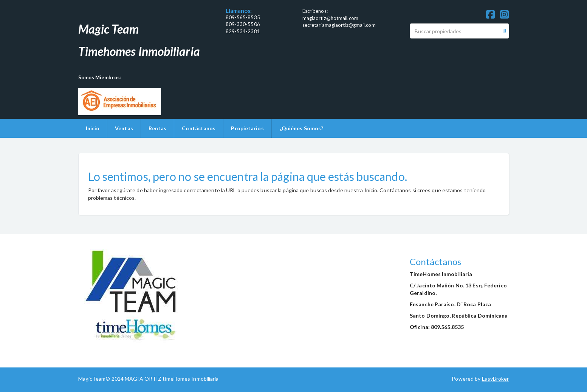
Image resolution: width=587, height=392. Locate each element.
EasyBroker (496, 379)
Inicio (93, 128)
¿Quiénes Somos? (301, 128)
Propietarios (247, 128)
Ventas (124, 128)
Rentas (158, 128)
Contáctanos (199, 128)
